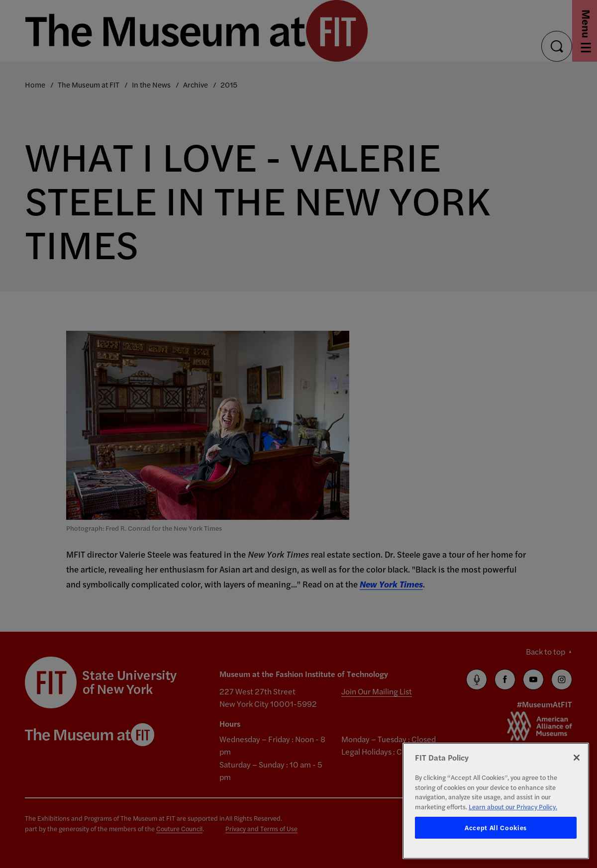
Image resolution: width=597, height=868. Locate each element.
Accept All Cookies (496, 827)
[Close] (577, 758)
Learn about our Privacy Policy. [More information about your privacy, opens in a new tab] (513, 807)
